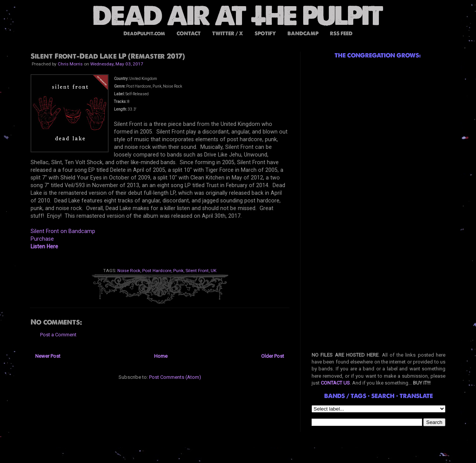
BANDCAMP (303, 33)
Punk (178, 271)
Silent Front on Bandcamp (63, 231)
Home (161, 356)
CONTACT (189, 33)
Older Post (273, 356)
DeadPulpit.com (144, 33)
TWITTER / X (228, 33)
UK (214, 271)
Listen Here (44, 246)
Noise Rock (129, 271)
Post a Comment (58, 335)
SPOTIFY (265, 33)
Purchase (42, 239)
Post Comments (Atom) (175, 377)
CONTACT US (335, 383)
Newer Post (48, 356)
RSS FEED (341, 33)
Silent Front (197, 271)
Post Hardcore (157, 271)
